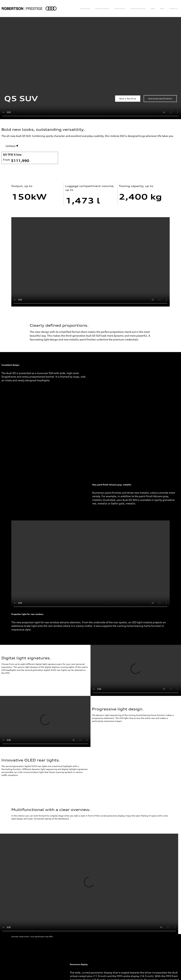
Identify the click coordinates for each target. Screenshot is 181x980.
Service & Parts (120, 9)
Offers (153, 9)
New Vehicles (85, 9)
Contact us (173, 9)
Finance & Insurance (138, 9)
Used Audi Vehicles (102, 9)
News (162, 9)
